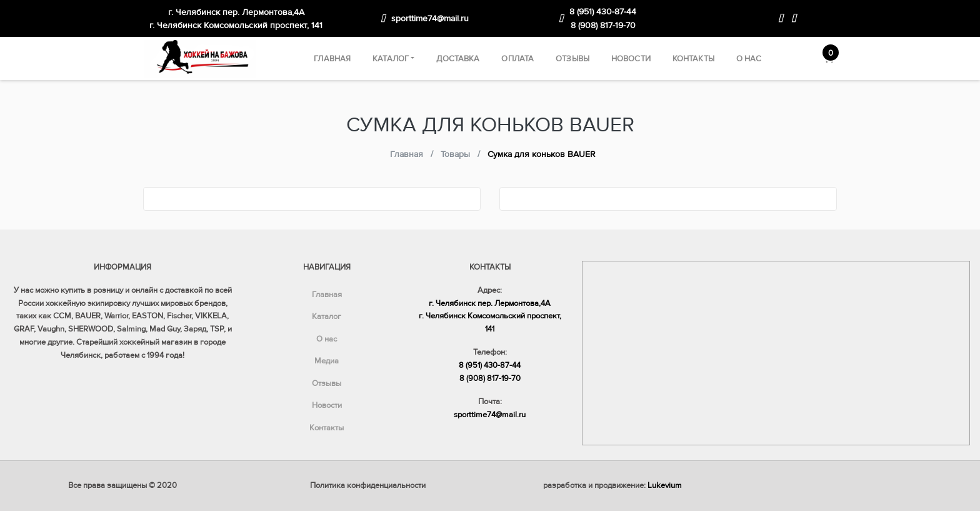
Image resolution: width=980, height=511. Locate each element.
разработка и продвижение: (612, 485)
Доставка (458, 59)
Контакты (693, 59)
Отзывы (572, 59)
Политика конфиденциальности (368, 485)
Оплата (517, 59)
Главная (332, 59)
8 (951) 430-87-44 (603, 12)
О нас (749, 59)
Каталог (391, 59)
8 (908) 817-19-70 (603, 25)
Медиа (327, 361)
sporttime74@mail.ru (430, 18)
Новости (631, 59)
